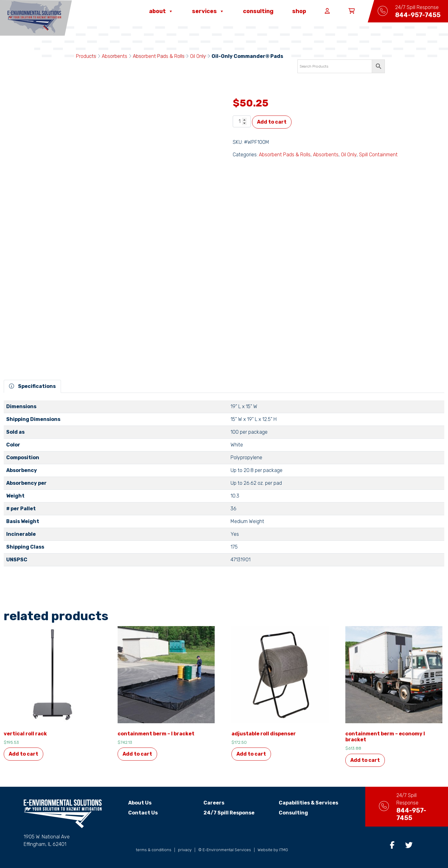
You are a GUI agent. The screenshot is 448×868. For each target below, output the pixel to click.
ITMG (284, 850)
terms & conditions (154, 850)
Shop (299, 11)
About (161, 11)
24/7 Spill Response (224, 813)
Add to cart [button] (23, 754)
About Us (135, 803)
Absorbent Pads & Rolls (159, 56)
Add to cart (272, 122)
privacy (185, 850)
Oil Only (198, 56)
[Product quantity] (242, 121)
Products (86, 56)
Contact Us (138, 813)
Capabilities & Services (303, 803)
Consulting (258, 11)
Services (208, 11)
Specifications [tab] (32, 386)
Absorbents (114, 56)
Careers (209, 803)
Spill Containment (378, 155)
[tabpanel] (224, 486)
